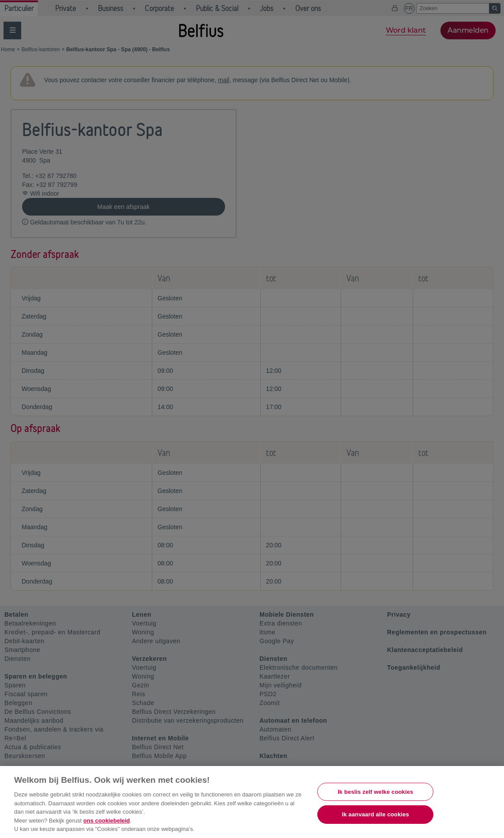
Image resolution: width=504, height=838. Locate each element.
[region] (252, 802)
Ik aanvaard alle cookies (376, 814)
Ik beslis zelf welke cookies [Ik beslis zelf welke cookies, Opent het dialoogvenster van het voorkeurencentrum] (375, 792)
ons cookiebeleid (107, 821)
